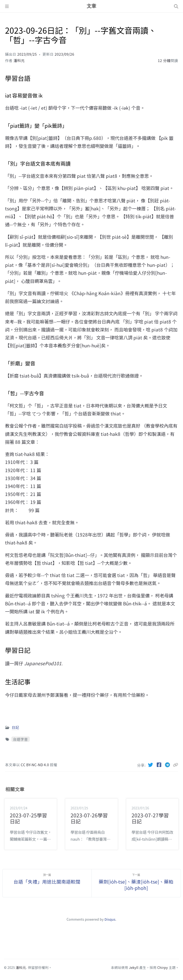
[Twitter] (151, 765)
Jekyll (134, 967)
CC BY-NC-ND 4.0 (35, 765)
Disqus (110, 919)
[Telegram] (168, 765)
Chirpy (163, 967)
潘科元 (19, 60)
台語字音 (20, 739)
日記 (15, 727)
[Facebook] (160, 765)
